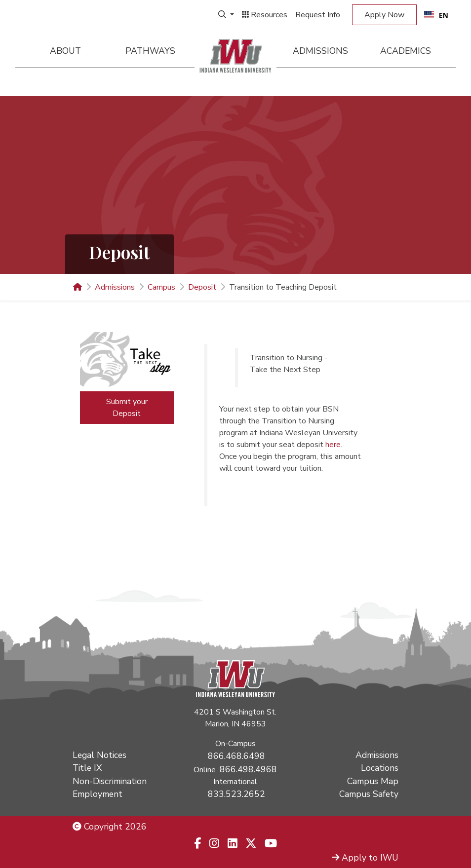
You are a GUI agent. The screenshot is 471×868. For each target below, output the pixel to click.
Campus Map (373, 781)
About (65, 51)
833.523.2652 (236, 794)
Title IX (87, 768)
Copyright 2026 (110, 827)
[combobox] (436, 15)
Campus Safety (369, 794)
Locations (380, 768)
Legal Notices (99, 755)
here (333, 445)
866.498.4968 (248, 769)
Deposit (202, 287)
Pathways (150, 51)
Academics (406, 51)
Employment (98, 794)
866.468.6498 (236, 756)
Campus (161, 287)
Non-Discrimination (110, 781)
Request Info (318, 15)
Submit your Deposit (127, 408)
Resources (265, 15)
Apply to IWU (365, 858)
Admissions (320, 51)
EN (436, 15)
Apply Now (384, 15)
